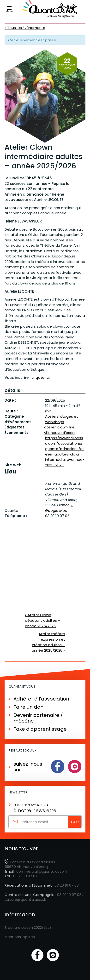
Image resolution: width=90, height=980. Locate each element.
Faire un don (28, 707)
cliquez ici (41, 378)
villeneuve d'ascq (59, 433)
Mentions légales (20, 937)
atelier (50, 427)
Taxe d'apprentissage (40, 729)
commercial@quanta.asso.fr (42, 871)
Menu (9, 10)
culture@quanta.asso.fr (26, 899)
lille (72, 427)
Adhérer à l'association (41, 699)
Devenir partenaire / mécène (38, 718)
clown (63, 427)
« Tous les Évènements (25, 28)
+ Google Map (59, 508)
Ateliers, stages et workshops (62, 419)
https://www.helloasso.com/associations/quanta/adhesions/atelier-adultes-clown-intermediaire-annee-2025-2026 (65, 451)
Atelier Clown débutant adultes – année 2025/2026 (43, 620)
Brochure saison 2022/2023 (28, 927)
